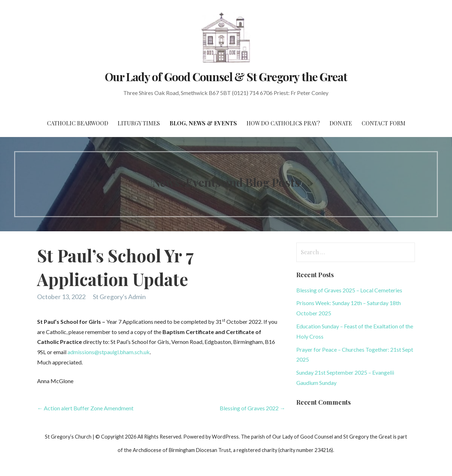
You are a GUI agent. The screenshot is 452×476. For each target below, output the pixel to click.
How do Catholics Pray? (283, 123)
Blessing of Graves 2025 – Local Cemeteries (349, 290)
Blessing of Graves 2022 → (252, 408)
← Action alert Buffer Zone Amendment (85, 408)
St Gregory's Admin (119, 297)
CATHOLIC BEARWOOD (78, 123)
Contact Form (383, 123)
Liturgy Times (139, 123)
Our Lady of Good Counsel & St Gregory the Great (226, 76)
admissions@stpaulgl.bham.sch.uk (109, 352)
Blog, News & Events (203, 123)
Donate (341, 123)
